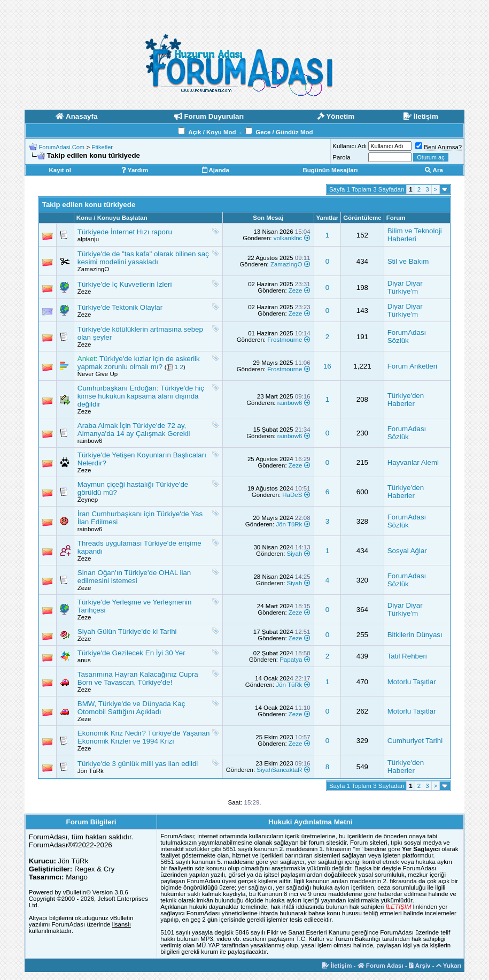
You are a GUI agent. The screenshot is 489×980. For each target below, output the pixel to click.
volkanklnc (288, 238)
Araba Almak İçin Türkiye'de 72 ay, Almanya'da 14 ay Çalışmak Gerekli (134, 430)
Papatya (291, 660)
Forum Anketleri (412, 366)
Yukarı (449, 966)
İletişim (337, 966)
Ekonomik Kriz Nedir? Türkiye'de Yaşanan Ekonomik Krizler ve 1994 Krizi (144, 737)
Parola (341, 157)
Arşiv (420, 966)
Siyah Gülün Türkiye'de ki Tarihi (127, 631)
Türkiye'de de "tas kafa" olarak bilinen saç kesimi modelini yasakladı (143, 258)
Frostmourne (285, 340)
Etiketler (102, 147)
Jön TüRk (289, 524)
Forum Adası (381, 966)
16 (327, 366)
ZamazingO (93, 269)
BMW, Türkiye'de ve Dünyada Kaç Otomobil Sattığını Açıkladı (131, 708)
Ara (434, 170)
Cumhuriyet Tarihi (415, 741)
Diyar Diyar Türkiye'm (405, 287)
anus (84, 660)
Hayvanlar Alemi (413, 462)
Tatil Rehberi (407, 656)
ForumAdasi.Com (61, 147)
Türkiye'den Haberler (406, 400)
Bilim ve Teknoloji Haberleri (415, 235)
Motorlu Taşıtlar (412, 682)
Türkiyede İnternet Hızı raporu (125, 232)
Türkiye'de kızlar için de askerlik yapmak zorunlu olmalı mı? (139, 363)
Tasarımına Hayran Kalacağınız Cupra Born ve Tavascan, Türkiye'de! (138, 678)
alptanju (88, 239)
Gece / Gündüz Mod (284, 132)
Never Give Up (98, 374)
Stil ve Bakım (408, 261)
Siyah (295, 554)
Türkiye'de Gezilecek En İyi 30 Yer (131, 653)
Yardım (135, 170)
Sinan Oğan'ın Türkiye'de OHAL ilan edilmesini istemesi (134, 577)
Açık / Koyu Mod (212, 132)
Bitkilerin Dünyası (415, 635)
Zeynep (88, 500)
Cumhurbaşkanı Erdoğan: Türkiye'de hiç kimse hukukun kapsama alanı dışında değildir (141, 396)
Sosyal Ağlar (407, 551)
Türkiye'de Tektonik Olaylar (120, 307)
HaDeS (292, 495)
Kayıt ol (60, 170)
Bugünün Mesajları (330, 170)
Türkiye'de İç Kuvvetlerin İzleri (125, 284)
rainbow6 (290, 403)
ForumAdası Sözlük (407, 336)
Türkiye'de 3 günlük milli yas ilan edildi (138, 764)
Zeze (84, 292)
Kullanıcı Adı (350, 146)
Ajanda (216, 170)
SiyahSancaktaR (279, 770)
